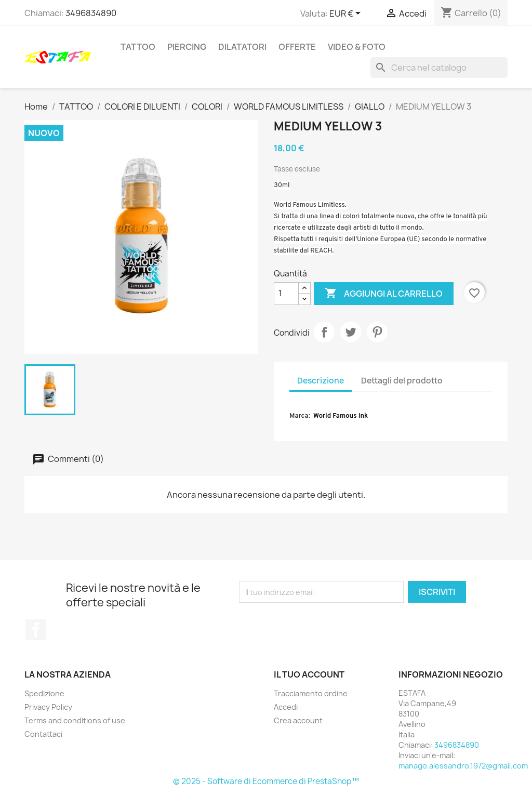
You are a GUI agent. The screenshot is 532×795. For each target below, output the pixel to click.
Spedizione (44, 693)
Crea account (298, 720)
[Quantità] (286, 294)
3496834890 (91, 13)
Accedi (286, 707)
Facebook (36, 630)
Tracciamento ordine (311, 693)
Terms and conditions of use (75, 720)
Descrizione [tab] (321, 381)
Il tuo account (309, 674)
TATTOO (138, 47)
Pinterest (377, 332)
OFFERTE (297, 47)
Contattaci (43, 734)
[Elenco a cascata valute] (347, 14)
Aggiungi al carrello (384, 294)
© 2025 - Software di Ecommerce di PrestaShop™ (266, 781)
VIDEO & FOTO (357, 47)
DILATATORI (242, 47)
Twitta (351, 332)
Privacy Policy (48, 707)
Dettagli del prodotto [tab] (402, 381)
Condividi (324, 332)
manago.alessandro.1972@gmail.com (463, 766)
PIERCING (187, 47)
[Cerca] (439, 68)
